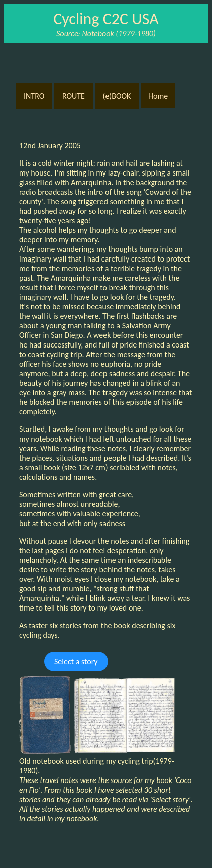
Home (158, 96)
